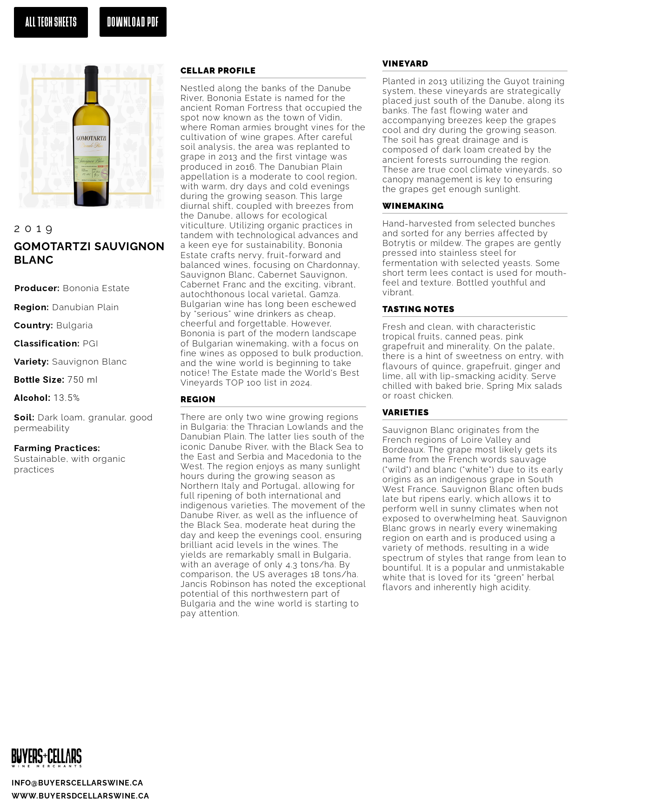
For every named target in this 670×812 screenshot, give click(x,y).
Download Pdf (133, 22)
